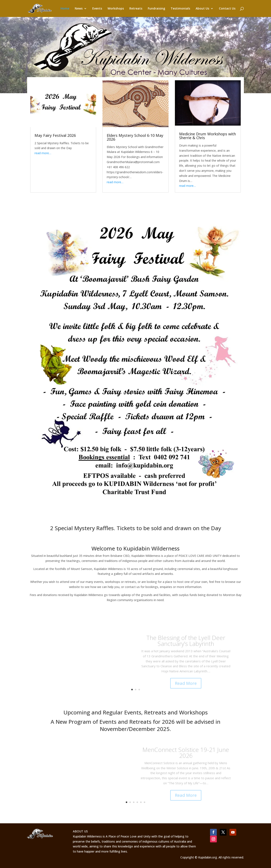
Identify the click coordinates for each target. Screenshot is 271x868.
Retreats (136, 9)
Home (65, 9)
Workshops (116, 9)
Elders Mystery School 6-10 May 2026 (135, 137)
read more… (43, 153)
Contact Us (227, 9)
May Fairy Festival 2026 (55, 135)
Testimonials (180, 9)
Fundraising (156, 9)
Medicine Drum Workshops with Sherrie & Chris (207, 136)
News (79, 9)
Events (97, 9)
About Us (202, 9)
